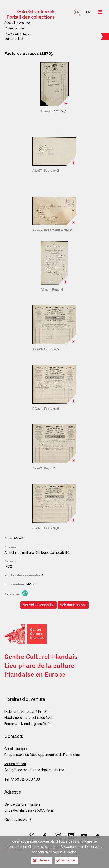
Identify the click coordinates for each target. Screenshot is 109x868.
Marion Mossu (15, 764)
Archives (25, 23)
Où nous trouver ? (18, 820)
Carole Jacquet (16, 749)
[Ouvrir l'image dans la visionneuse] (54, 84)
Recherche (16, 28)
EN (88, 12)
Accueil (10, 23)
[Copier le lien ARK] (25, 593)
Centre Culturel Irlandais (31, 15)
